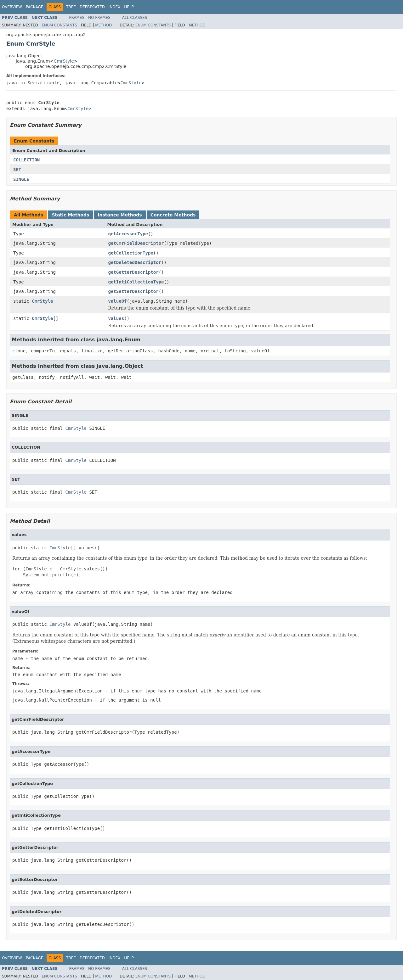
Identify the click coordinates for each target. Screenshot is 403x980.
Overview (12, 7)
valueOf (118, 301)
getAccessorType (128, 234)
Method (103, 25)
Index (115, 7)
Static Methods (70, 215)
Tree (71, 7)
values (116, 318)
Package (34, 7)
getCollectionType (131, 253)
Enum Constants (59, 25)
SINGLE (21, 179)
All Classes (135, 18)
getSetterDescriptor (133, 291)
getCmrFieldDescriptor (136, 243)
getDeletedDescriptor (135, 262)
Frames (77, 18)
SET (17, 170)
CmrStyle (64, 61)
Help (129, 7)
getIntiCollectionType (136, 282)
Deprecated (92, 7)
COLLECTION (26, 160)
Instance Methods (120, 215)
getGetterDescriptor (133, 272)
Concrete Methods (173, 215)
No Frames (99, 18)
